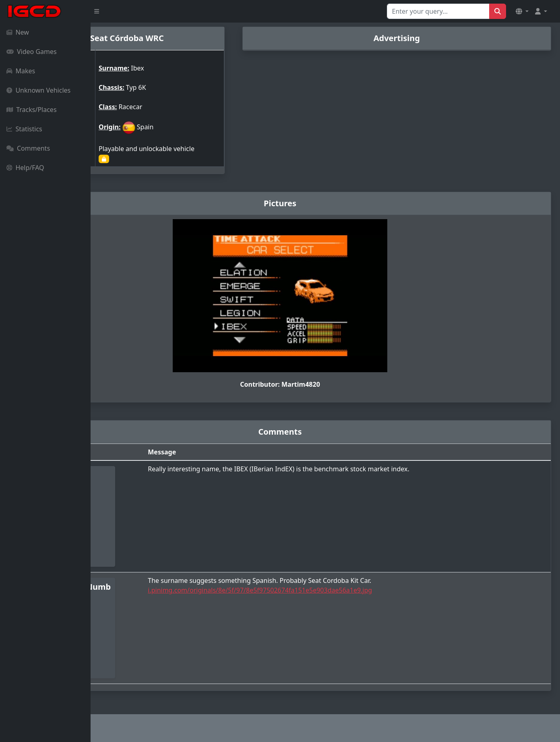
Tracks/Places (32, 110)
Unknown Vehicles (38, 90)
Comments (28, 148)
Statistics (24, 129)
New (18, 32)
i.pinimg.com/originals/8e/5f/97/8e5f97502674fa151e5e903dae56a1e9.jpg (328, 590)
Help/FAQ (25, 168)
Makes (21, 71)
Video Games (32, 52)
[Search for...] (438, 11)
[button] (522, 11)
